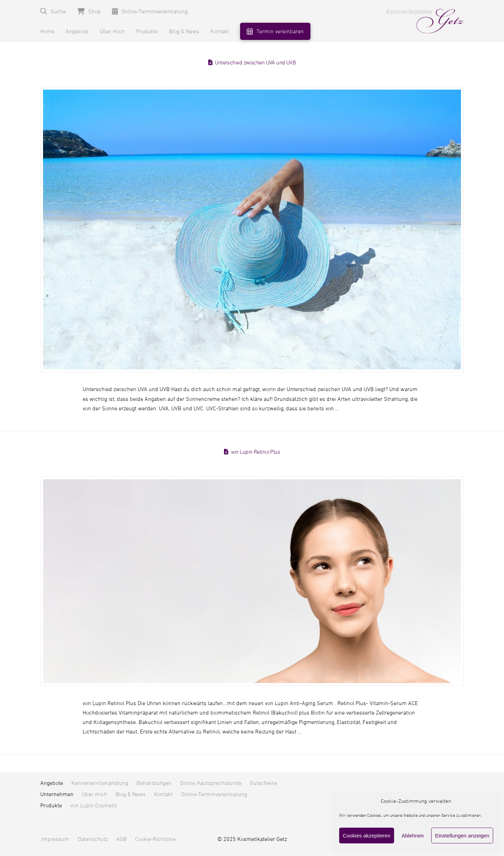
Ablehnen (412, 836)
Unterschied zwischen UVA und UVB (255, 63)
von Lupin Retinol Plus (256, 452)
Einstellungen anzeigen (462, 836)
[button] (53, 11)
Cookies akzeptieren (367, 836)
